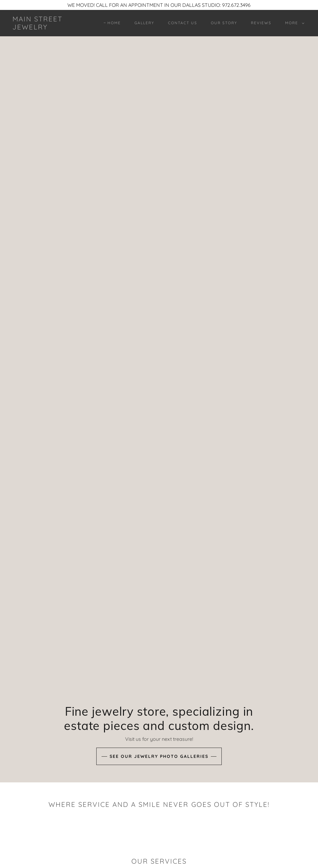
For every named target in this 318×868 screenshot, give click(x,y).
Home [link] (114, 23)
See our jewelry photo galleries (159, 756)
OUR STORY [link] (224, 23)
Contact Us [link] (183, 23)
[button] (293, 23)
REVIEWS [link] (261, 23)
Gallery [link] (144, 23)
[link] (51, 28)
